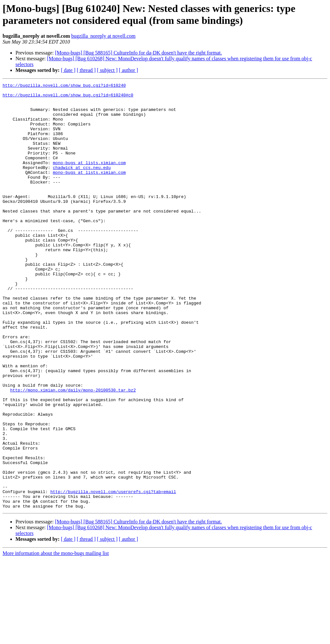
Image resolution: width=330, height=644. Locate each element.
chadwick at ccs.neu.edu (82, 185)
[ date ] (68, 70)
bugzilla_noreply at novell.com (103, 36)
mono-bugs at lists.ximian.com (89, 179)
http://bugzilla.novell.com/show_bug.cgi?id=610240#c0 (68, 98)
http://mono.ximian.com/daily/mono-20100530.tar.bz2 (73, 452)
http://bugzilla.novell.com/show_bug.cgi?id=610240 (64, 86)
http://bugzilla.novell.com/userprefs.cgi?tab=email (113, 574)
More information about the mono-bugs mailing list (56, 638)
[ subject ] (107, 70)
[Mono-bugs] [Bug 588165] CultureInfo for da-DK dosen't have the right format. (139, 53)
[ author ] (129, 70)
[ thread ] (86, 70)
